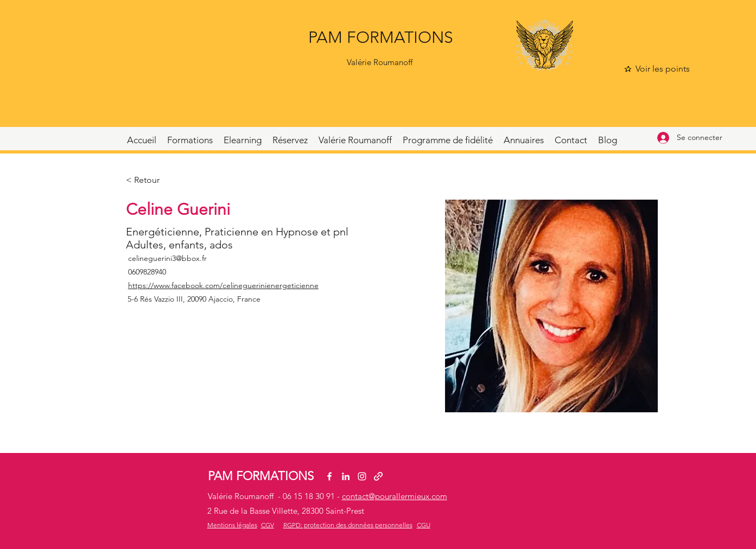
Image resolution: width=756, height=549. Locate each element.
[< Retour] (147, 180)
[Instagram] (362, 476)
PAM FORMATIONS (381, 37)
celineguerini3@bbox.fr (167, 258)
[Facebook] (329, 476)
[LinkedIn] (346, 476)
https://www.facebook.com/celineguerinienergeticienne (223, 285)
